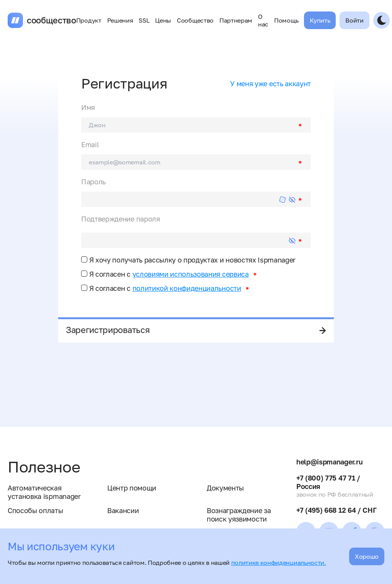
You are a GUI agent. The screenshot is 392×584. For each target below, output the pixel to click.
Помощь (286, 20)
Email (90, 144)
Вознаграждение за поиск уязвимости (239, 515)
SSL (144, 20)
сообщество (51, 20)
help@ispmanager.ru (329, 462)
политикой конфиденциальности (187, 288)
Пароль (93, 182)
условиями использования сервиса (191, 274)
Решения (120, 20)
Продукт (89, 20)
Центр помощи (132, 488)
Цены (163, 20)
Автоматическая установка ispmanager (44, 492)
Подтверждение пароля (121, 219)
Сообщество (195, 20)
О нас (263, 20)
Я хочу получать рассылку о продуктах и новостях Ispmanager (188, 260)
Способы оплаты (35, 510)
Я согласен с (165, 274)
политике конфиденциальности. (279, 563)
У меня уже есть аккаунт (270, 84)
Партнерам (236, 20)
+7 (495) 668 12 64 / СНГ (336, 510)
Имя (88, 107)
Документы (225, 488)
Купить (320, 20)
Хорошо (367, 556)
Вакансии (123, 510)
